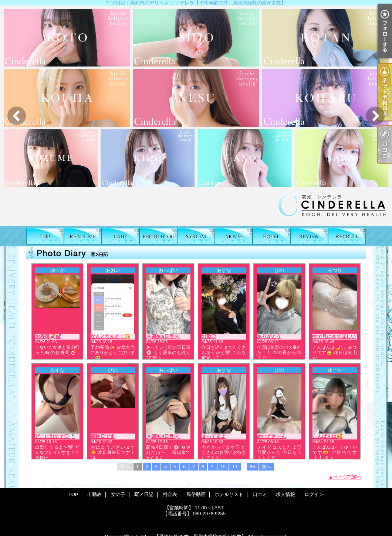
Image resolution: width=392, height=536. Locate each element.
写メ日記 (158, 236)
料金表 (196, 236)
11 (235, 467)
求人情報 (347, 236)
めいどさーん (271, 436)
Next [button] (375, 116)
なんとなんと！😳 (110, 336)
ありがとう (269, 336)
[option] (196, 116)
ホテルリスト (271, 236)
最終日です (103, 436)
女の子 (121, 236)
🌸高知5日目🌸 (163, 336)
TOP (45, 236)
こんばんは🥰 (327, 436)
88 (252, 467)
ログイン (314, 494)
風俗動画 (234, 236)
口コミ (309, 236)
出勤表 (83, 236)
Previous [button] (17, 116)
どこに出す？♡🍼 (55, 436)
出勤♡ (209, 336)
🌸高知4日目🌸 (163, 436)
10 (223, 467)
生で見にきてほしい (334, 336)
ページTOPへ (348, 477)
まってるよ (214, 436)
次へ (266, 467)
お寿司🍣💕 (48, 336)
